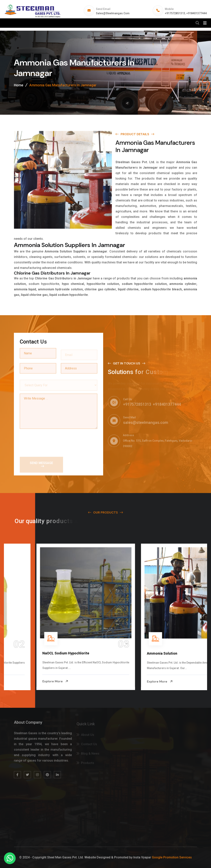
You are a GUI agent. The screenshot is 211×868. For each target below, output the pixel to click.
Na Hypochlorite (22, 653)
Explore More (22, 681)
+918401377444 (197, 13)
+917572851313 (175, 13)
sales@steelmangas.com (113, 13)
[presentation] (50, 441)
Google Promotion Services (172, 857)
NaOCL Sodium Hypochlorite (137, 653)
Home (19, 85)
